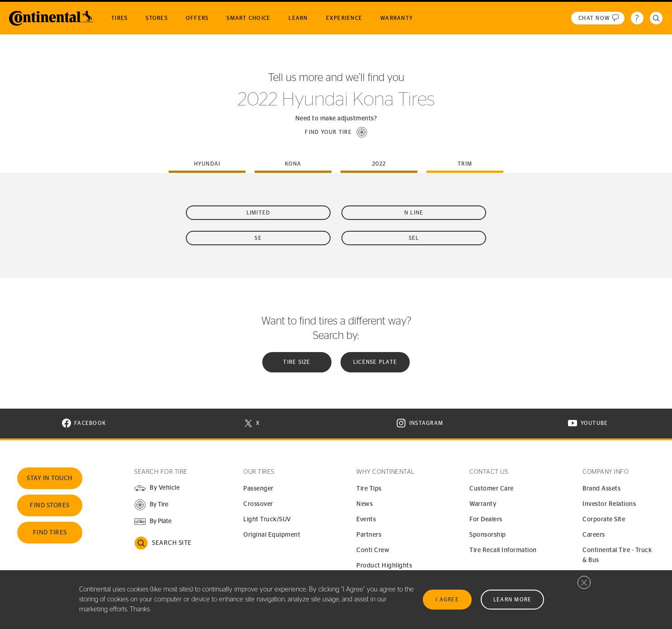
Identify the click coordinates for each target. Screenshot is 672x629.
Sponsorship (488, 535)
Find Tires (50, 533)
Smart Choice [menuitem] (248, 18)
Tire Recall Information (503, 550)
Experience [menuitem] (344, 18)
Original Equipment (272, 535)
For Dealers (486, 519)
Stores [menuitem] (157, 18)
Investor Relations (609, 504)
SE (258, 238)
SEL (414, 238)
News (364, 504)
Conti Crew (373, 550)
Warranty (483, 504)
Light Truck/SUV (267, 519)
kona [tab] (293, 164)
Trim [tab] (465, 164)
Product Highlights (384, 566)
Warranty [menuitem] (397, 18)
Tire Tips (369, 489)
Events (366, 519)
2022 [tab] (379, 164)
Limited (258, 213)
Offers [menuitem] (197, 18)
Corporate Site (604, 519)
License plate (375, 362)
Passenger (258, 489)
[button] (336, 132)
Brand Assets (601, 489)
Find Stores (50, 505)
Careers (594, 535)
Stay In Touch (50, 478)
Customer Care (492, 489)
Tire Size (297, 362)
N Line (414, 213)
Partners (369, 535)
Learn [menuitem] (298, 18)
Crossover (258, 504)
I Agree (447, 600)
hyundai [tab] (207, 164)
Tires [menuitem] (119, 18)
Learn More (513, 600)
